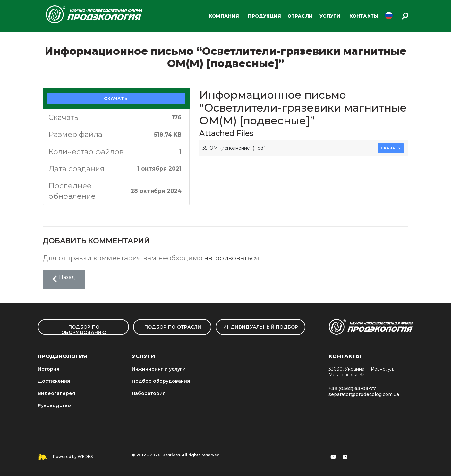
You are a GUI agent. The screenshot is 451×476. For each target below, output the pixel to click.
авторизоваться (232, 258)
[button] (64, 280)
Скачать (116, 98)
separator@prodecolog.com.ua (364, 394)
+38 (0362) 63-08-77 (352, 388)
